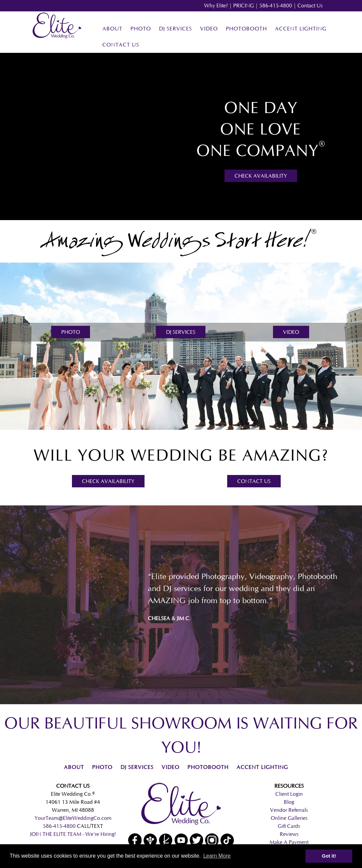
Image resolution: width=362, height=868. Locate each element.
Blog (289, 802)
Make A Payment (289, 842)
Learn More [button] (217, 856)
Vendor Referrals (289, 810)
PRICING (244, 6)
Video (209, 29)
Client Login (289, 794)
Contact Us (310, 6)
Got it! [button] (329, 856)
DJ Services (175, 29)
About (112, 29)
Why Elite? (216, 6)
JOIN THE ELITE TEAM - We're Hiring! (73, 834)
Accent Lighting (301, 29)
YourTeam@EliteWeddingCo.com (73, 818)
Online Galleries (289, 818)
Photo (141, 29)
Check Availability (261, 176)
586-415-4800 (276, 6)
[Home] (57, 37)
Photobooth (246, 29)
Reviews (289, 834)
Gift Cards (289, 826)
